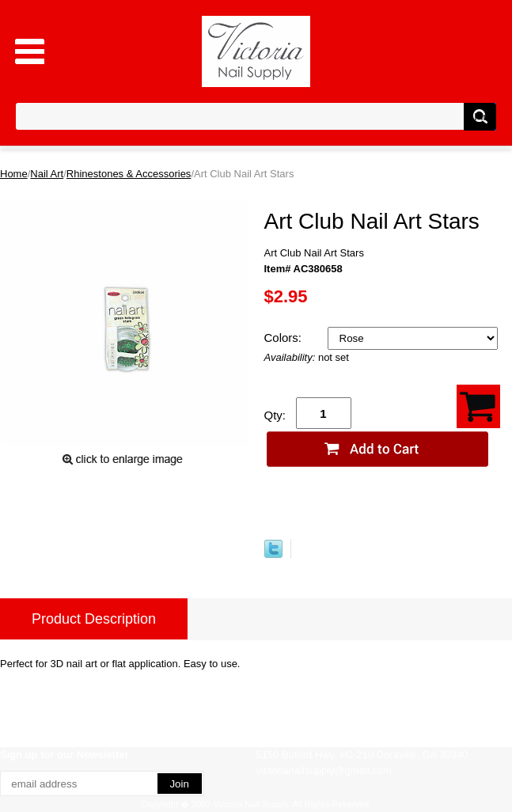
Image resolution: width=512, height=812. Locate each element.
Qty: (275, 415)
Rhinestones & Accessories (129, 174)
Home (14, 174)
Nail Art (47, 174)
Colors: (285, 338)
